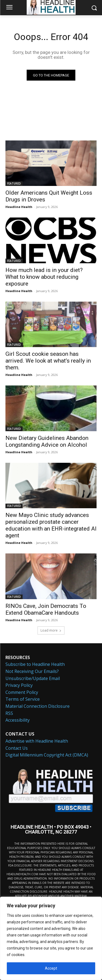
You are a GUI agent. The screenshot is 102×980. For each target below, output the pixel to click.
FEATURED (14, 183)
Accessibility (18, 720)
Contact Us (17, 748)
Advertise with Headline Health (37, 741)
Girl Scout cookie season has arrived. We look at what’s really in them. (48, 361)
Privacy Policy (19, 685)
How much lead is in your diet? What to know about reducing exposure (44, 277)
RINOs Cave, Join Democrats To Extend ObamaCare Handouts (46, 609)
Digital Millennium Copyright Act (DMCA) (47, 755)
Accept (51, 968)
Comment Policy (22, 692)
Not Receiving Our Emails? (32, 671)
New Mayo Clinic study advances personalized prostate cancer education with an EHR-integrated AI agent (51, 525)
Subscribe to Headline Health (35, 664)
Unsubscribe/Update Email (33, 678)
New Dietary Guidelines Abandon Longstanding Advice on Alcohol (47, 441)
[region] (51, 938)
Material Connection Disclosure (38, 706)
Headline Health (19, 207)
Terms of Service (23, 699)
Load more (51, 630)
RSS (9, 713)
